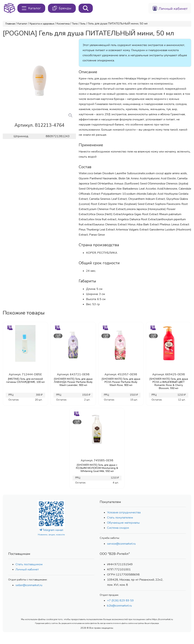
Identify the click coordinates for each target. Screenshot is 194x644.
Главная (10, 24)
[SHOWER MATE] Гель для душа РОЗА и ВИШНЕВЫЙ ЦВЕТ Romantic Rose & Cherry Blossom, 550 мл (169, 384)
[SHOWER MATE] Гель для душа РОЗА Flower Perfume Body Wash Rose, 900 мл (121, 382)
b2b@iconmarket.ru (119, 606)
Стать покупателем (120, 518)
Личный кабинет (27, 569)
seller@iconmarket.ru (29, 585)
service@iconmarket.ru (121, 544)
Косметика (63, 24)
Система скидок (118, 528)
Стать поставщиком (29, 564)
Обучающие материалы (123, 523)
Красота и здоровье (42, 24)
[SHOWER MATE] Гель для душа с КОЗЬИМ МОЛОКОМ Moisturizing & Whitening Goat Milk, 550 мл (97, 468)
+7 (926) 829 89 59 (120, 601)
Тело (75, 24)
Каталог (22, 24)
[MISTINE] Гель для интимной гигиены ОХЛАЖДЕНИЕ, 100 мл (25, 380)
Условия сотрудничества (124, 512)
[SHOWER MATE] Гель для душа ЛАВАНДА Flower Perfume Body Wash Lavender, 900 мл (73, 382)
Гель (83, 24)
